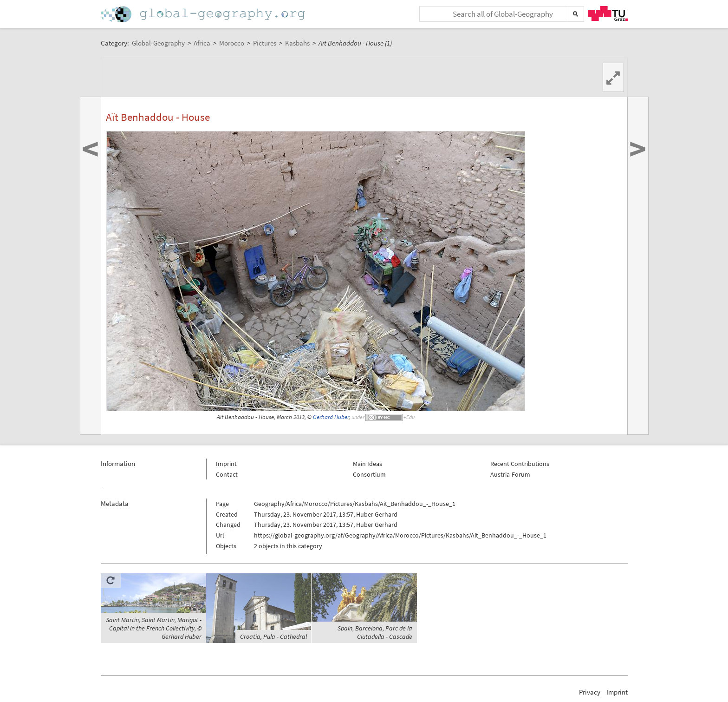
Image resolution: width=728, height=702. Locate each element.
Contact (227, 474)
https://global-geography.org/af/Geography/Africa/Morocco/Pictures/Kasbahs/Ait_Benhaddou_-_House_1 (400, 535)
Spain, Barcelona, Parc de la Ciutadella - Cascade (375, 632)
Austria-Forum (510, 474)
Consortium (369, 474)
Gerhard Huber (331, 417)
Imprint (226, 464)
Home (204, 14)
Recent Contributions (520, 464)
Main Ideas (367, 464)
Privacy (590, 692)
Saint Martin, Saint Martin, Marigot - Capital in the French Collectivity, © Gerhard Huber (154, 628)
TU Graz (608, 13)
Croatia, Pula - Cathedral (273, 636)
